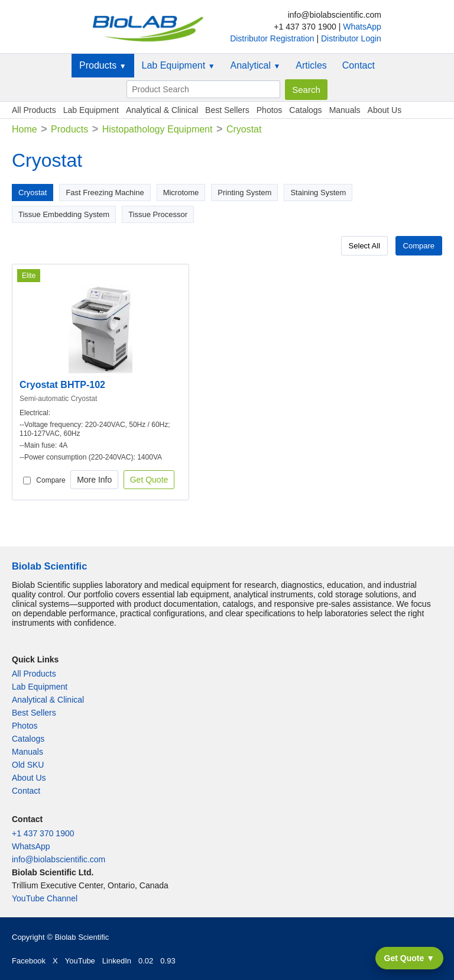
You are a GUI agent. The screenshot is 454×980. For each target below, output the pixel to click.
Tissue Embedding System (64, 214)
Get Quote (149, 480)
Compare (419, 246)
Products (103, 65)
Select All (364, 246)
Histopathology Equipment (158, 129)
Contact (359, 65)
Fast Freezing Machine (105, 193)
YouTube (80, 961)
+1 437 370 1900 (43, 833)
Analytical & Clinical (162, 110)
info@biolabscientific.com (59, 859)
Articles (311, 65)
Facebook (29, 961)
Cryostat (33, 193)
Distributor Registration (273, 38)
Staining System (318, 193)
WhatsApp (362, 27)
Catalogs (305, 110)
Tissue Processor (158, 214)
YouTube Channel (45, 898)
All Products (34, 110)
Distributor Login (351, 38)
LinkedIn (117, 961)
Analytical (256, 65)
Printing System (244, 193)
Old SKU (28, 765)
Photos (270, 110)
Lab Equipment (179, 65)
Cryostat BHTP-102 (62, 385)
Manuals (345, 110)
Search (306, 90)
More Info (94, 480)
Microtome (181, 193)
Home (25, 129)
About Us (385, 110)
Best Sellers (227, 110)
